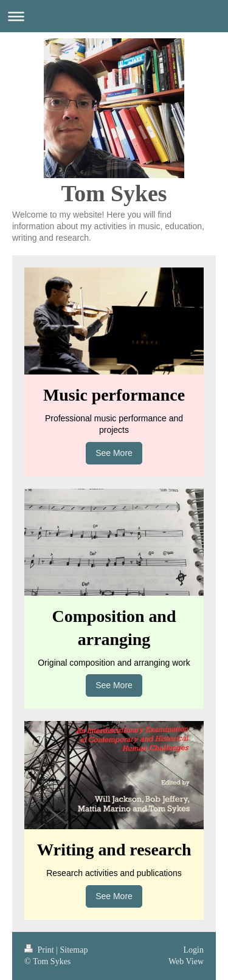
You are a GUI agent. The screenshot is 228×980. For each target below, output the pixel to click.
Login (194, 950)
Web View (186, 961)
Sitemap (74, 950)
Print (40, 950)
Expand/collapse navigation (114, 16)
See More (114, 453)
